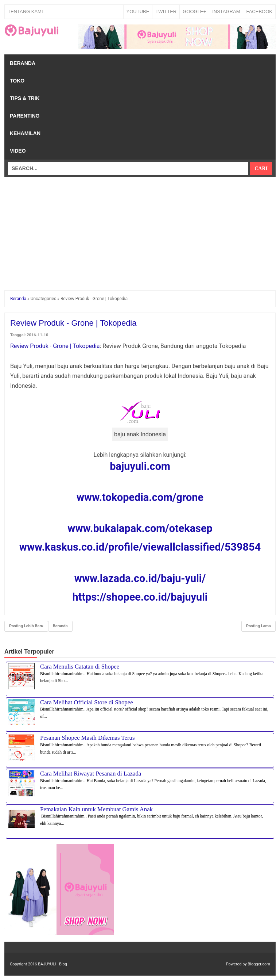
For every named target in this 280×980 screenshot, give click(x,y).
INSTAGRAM (226, 12)
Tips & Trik (25, 98)
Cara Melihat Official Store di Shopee (87, 702)
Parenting (25, 116)
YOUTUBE (138, 12)
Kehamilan (25, 133)
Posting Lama (258, 626)
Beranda (23, 63)
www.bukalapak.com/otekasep (140, 528)
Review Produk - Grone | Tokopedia (55, 346)
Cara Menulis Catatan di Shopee (80, 667)
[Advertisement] (140, 228)
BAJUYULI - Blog (52, 964)
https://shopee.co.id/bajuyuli (140, 597)
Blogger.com (259, 964)
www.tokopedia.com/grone (140, 497)
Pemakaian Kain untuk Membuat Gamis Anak (96, 809)
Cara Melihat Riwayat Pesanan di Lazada (91, 774)
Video (18, 151)
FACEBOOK (259, 12)
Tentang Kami (25, 12)
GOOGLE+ (194, 12)
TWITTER (166, 12)
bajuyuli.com (140, 466)
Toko (17, 81)
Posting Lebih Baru (26, 626)
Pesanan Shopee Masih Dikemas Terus (87, 738)
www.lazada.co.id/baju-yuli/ (140, 578)
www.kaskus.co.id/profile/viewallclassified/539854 (140, 547)
